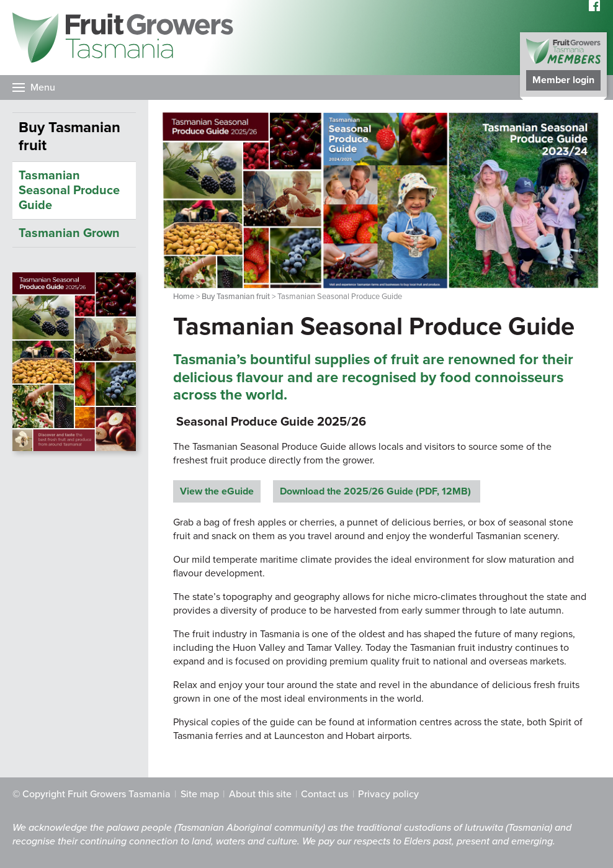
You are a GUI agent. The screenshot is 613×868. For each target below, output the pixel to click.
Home (184, 297)
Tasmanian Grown (69, 233)
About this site (260, 794)
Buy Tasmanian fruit (236, 297)
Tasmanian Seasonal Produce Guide (69, 190)
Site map (200, 794)
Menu (43, 87)
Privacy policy (388, 794)
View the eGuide (217, 491)
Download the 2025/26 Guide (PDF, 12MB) (377, 491)
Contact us (324, 794)
